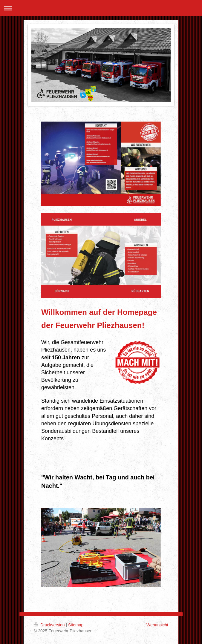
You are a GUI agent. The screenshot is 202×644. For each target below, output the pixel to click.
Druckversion (50, 625)
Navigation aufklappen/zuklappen (101, 8)
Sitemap (76, 625)
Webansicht (157, 625)
